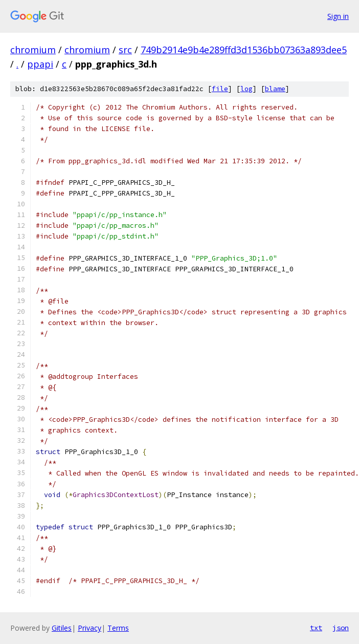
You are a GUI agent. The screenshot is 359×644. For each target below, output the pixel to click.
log (246, 89)
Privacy (89, 628)
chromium (33, 50)
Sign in (338, 16)
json (341, 628)
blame (275, 89)
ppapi (40, 64)
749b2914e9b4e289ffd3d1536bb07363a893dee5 (244, 50)
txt (316, 628)
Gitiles (62, 628)
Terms (118, 628)
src (125, 50)
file (220, 89)
